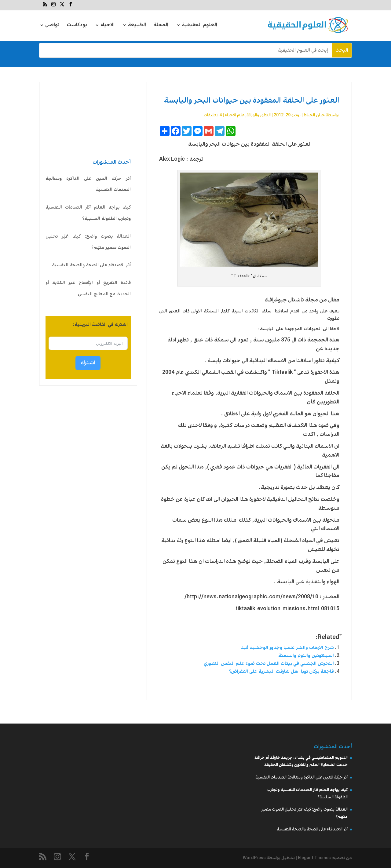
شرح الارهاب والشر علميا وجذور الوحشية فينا (287, 648)
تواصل (52, 26)
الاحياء (108, 26)
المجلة (161, 26)
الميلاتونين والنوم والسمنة (306, 656)
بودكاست (77, 26)
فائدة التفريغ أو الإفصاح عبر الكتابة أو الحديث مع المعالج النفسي (88, 288)
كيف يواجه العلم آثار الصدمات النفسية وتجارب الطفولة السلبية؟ (88, 213)
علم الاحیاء (235, 115)
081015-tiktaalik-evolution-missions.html (287, 609)
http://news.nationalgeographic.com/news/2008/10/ (251, 597)
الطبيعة (137, 26)
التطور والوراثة (259, 115)
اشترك (88, 363)
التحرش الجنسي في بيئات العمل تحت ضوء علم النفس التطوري (269, 664)
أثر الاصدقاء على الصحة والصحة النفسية (91, 265)
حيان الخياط (314, 115)
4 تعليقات (213, 115)
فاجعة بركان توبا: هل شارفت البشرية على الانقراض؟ (281, 671)
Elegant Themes (314, 858)
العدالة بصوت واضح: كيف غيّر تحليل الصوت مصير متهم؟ (88, 242)
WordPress (254, 858)
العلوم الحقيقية (199, 26)
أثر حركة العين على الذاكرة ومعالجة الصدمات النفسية (88, 184)
